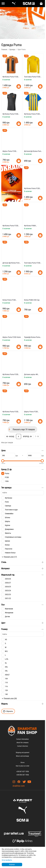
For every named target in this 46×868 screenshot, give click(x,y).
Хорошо (12, 864)
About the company (22, 743)
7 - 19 (37, 436)
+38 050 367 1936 (23, 775)
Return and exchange (22, 756)
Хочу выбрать (7, 860)
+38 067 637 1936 (23, 771)
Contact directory (23, 746)
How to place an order (23, 766)
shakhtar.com (19, 786)
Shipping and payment (23, 753)
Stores (22, 763)
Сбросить (8, 711)
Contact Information (22, 739)
